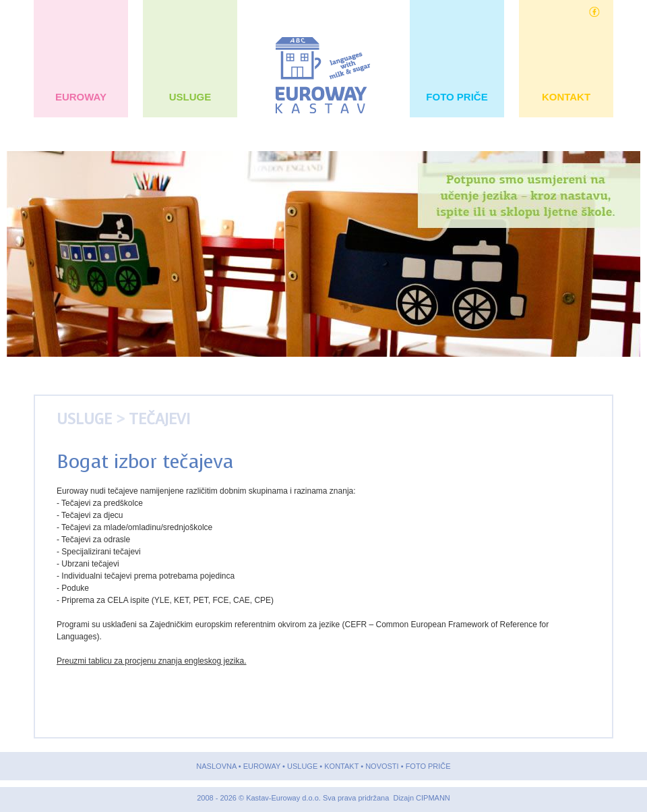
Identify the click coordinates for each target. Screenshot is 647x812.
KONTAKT (566, 97)
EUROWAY (81, 97)
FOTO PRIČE (457, 97)
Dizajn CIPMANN (421, 798)
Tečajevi (159, 419)
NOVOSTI (382, 766)
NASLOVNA (216, 766)
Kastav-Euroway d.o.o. (284, 798)
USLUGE (190, 97)
